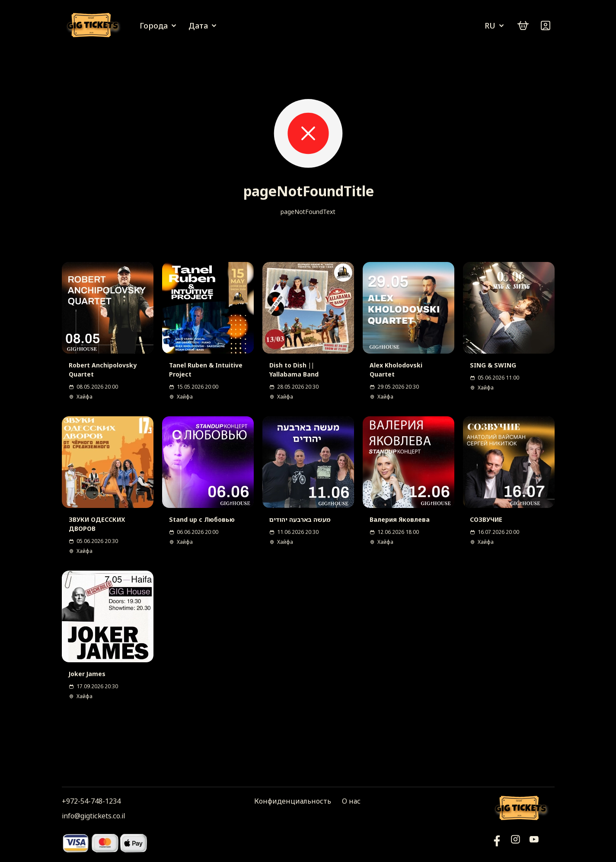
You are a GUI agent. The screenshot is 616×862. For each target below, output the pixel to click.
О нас (351, 801)
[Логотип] (94, 26)
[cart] (523, 26)
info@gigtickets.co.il (93, 816)
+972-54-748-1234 (91, 801)
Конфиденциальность (293, 801)
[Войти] (546, 26)
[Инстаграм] (515, 843)
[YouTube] (497, 843)
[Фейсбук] (534, 843)
